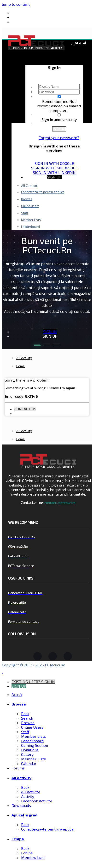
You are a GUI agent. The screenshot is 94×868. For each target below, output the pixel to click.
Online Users (30, 206)
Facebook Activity (36, 801)
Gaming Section (35, 745)
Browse (27, 199)
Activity (28, 796)
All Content (29, 186)
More (52, 221)
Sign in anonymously (59, 119)
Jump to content (16, 4)
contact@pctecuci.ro (60, 503)
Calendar (29, 763)
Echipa (52, 185)
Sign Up (54, 177)
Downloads (21, 805)
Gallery (27, 754)
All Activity (21, 778)
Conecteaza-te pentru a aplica (43, 192)
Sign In (59, 129)
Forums (18, 768)
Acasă (80, 43)
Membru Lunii (33, 857)
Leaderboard (32, 741)
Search (27, 718)
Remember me (56, 101)
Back (25, 714)
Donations (30, 750)
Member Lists (33, 736)
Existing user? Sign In (54, 58)
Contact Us (25, 409)
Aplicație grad (24, 815)
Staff (25, 213)
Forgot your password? (59, 138)
